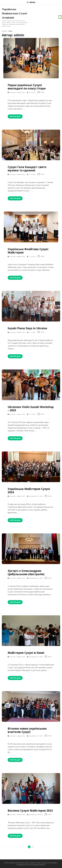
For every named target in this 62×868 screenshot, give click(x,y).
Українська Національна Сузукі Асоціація (14, 13)
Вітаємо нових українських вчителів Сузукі (27, 730)
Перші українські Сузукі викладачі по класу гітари (27, 87)
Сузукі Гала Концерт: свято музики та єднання (27, 169)
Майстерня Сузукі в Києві (26, 653)
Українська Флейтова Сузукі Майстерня (28, 251)
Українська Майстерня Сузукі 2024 (29, 491)
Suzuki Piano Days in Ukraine (27, 328)
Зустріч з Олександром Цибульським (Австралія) (26, 572)
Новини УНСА (21, 92)
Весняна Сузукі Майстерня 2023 (30, 811)
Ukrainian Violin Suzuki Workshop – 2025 (31, 409)
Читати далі (15, 116)
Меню (31, 2)
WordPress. (42, 865)
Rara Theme (28, 865)
